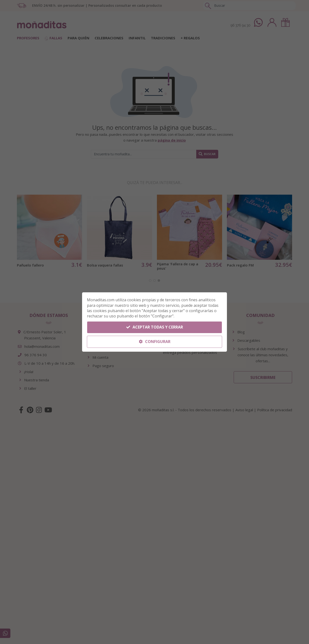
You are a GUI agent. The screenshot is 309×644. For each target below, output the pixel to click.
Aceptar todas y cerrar (155, 327)
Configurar (155, 342)
